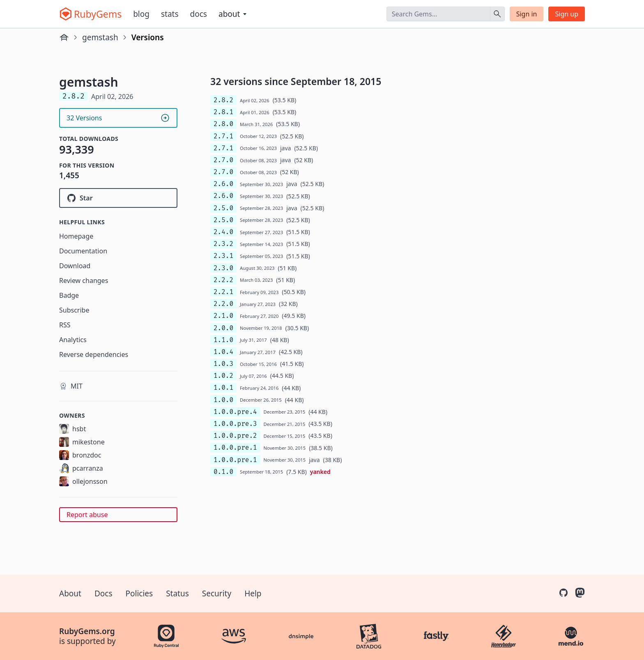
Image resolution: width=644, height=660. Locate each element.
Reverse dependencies (94, 354)
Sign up (567, 14)
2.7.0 (223, 160)
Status (177, 593)
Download (75, 266)
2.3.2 (223, 244)
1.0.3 (223, 364)
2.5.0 (223, 208)
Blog (141, 14)
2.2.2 (223, 280)
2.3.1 (223, 256)
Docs (199, 14)
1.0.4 (223, 352)
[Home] (64, 37)
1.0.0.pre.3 (235, 424)
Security (217, 593)
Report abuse (87, 515)
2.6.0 (223, 184)
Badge (69, 295)
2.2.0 (223, 304)
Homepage (76, 236)
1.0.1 (223, 387)
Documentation (83, 251)
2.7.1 (223, 136)
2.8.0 (223, 124)
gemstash (100, 37)
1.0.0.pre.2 (235, 436)
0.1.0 (223, 472)
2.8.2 (223, 100)
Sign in (527, 14)
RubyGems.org (87, 631)
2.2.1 (223, 292)
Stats (170, 14)
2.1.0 (223, 316)
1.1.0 (223, 340)
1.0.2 (223, 376)
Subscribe (74, 310)
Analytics (73, 340)
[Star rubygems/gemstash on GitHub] (118, 198)
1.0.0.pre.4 (235, 412)
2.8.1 (223, 112)
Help (253, 593)
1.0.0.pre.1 (235, 447)
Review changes (84, 281)
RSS (65, 325)
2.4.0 (223, 232)
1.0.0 (223, 400)
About (70, 593)
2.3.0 (223, 268)
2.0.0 (223, 328)
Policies (139, 593)
